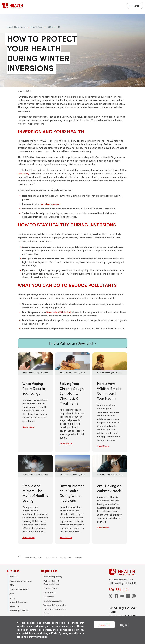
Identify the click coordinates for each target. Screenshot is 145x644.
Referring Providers (19, 610)
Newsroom (15, 606)
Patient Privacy (51, 588)
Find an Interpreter (19, 589)
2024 (50, 27)
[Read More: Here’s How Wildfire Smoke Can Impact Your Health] (110, 361)
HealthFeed (37, 27)
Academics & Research (21, 581)
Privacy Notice (39, 637)
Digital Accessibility (53, 601)
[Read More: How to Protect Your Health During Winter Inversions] (72, 463)
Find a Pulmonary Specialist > (72, 343)
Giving (13, 598)
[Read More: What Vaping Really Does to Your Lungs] (35, 361)
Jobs (12, 594)
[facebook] (116, 596)
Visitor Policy (50, 592)
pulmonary (23, 173)
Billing (12, 585)
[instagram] (134, 596)
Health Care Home (16, 27)
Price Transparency (53, 577)
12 (59, 27)
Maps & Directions (19, 602)
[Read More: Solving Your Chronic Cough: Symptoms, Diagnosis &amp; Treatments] (72, 361)
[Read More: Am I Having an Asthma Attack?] (110, 463)
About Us (14, 577)
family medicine (34, 557)
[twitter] (110, 596)
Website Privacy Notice (55, 605)
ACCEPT (104, 625)
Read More (28, 427)
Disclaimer (49, 597)
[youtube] (122, 596)
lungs (79, 557)
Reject (124, 625)
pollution (51, 557)
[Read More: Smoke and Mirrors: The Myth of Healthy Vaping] (35, 463)
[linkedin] (128, 596)
